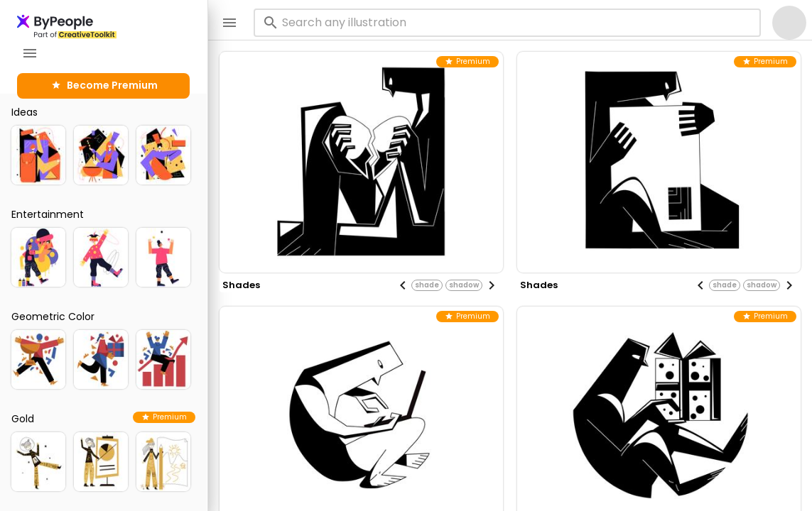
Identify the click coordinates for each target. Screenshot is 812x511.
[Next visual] (492, 285)
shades (241, 285)
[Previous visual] (403, 285)
